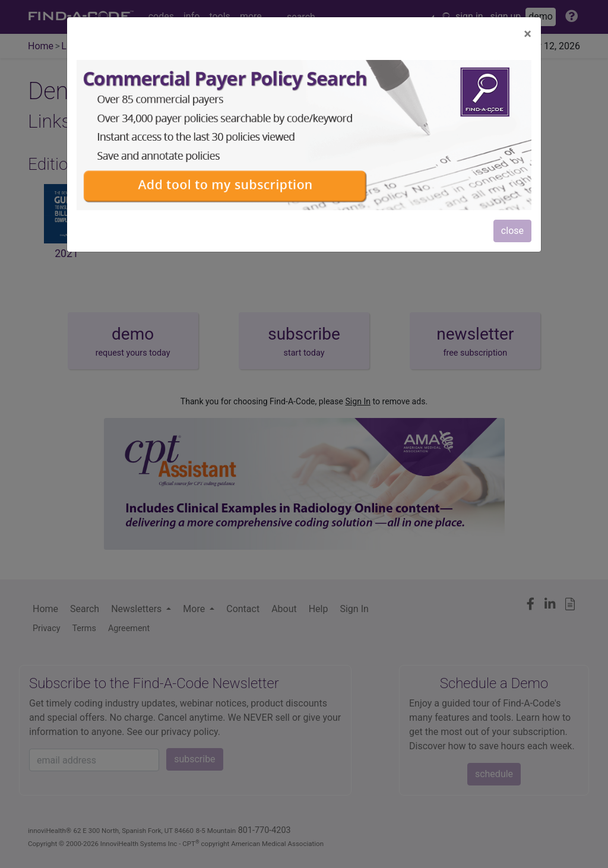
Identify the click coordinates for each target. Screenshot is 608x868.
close (512, 231)
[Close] (528, 34)
